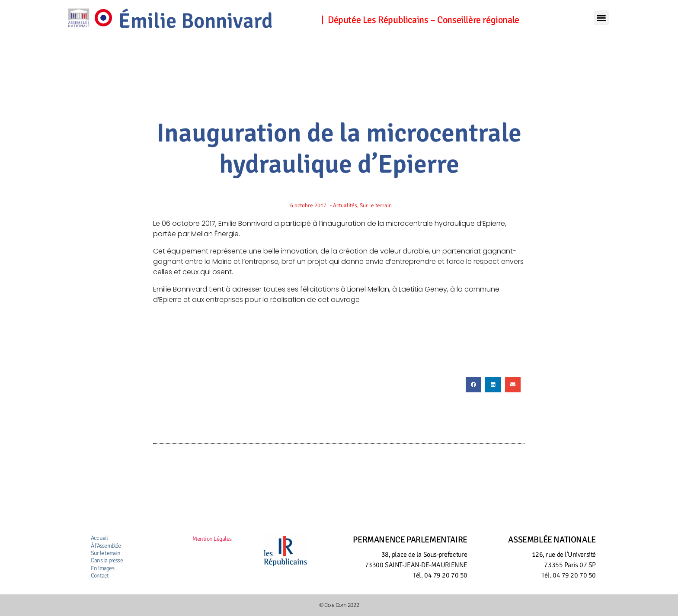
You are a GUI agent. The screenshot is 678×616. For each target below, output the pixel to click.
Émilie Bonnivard (212, 19)
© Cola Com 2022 (339, 605)
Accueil (99, 538)
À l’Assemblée (106, 546)
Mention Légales (212, 539)
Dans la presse (107, 560)
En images (102, 568)
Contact (100, 576)
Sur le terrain (106, 553)
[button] (601, 18)
